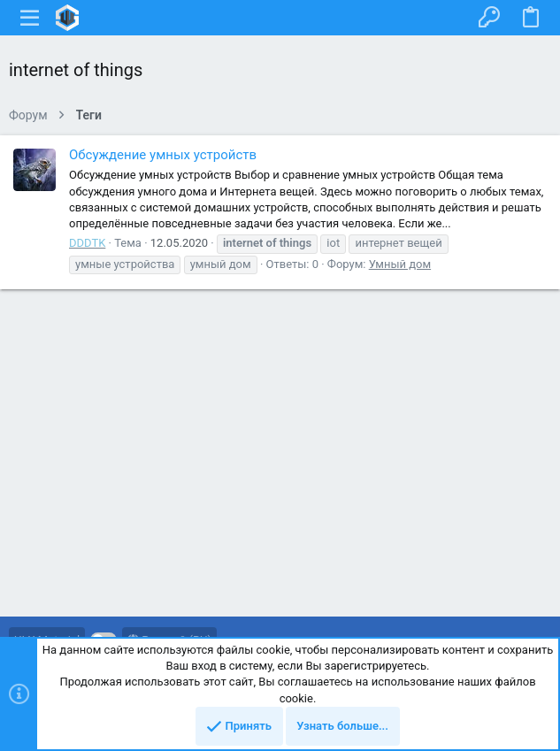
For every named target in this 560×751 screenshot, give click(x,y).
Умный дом (400, 264)
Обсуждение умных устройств (163, 155)
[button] (30, 18)
